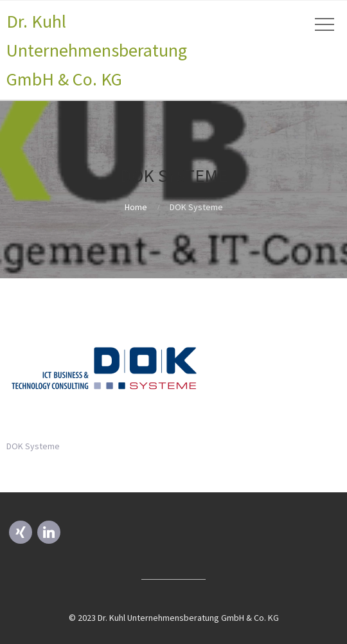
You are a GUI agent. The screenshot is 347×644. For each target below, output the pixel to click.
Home (136, 207)
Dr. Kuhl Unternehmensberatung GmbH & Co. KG (97, 50)
